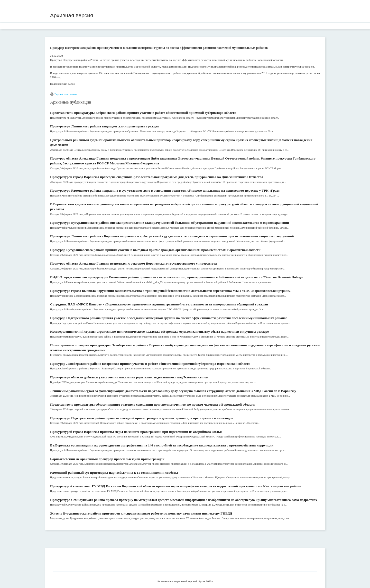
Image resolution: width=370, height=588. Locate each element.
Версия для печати (66, 94)
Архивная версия (72, 15)
